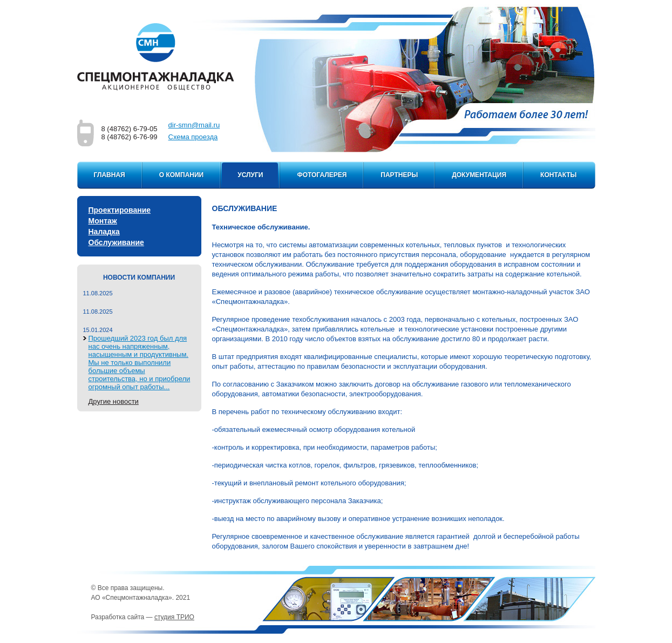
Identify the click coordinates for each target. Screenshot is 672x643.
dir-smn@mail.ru (194, 125)
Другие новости (114, 401)
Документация (479, 175)
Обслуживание (116, 242)
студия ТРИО (174, 617)
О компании (182, 175)
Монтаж (103, 221)
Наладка (104, 232)
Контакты (558, 175)
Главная (110, 175)
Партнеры (399, 175)
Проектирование (120, 210)
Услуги (250, 175)
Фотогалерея (322, 175)
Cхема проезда (193, 137)
